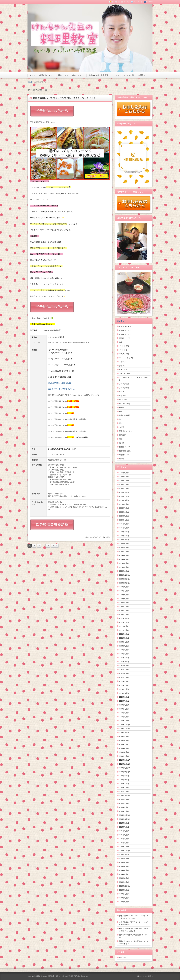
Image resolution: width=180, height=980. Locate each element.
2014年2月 (123, 878)
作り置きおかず (125, 404)
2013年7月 (123, 894)
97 (48, 546)
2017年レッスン (125, 326)
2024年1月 (123, 571)
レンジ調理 (123, 400)
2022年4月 (123, 642)
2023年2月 (123, 610)
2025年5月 (123, 516)
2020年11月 (123, 689)
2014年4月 (123, 870)
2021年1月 (123, 685)
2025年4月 (123, 520)
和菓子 (122, 407)
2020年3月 (123, 713)
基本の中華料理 (125, 415)
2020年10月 (123, 693)
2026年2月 (123, 484)
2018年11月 (123, 776)
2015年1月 (123, 847)
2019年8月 (123, 740)
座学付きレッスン (126, 431)
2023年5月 (123, 599)
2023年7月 (123, 591)
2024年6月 (123, 555)
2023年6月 (123, 595)
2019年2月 (123, 764)
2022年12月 (123, 618)
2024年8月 (123, 547)
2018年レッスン (125, 330)
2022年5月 (123, 638)
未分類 (108, 537)
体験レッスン (63, 75)
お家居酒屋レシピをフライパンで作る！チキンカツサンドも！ (64, 98)
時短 (121, 439)
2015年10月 (123, 819)
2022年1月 (123, 654)
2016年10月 (123, 795)
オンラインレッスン (126, 358)
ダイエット (123, 370)
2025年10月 (123, 500)
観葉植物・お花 (125, 451)
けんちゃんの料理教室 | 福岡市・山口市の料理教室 (56, 976)
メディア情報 (124, 388)
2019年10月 (123, 733)
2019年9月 (123, 736)
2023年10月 (123, 583)
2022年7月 (123, 630)
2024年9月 (123, 544)
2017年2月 (123, 788)
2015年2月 (123, 843)
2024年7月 (123, 551)
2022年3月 (123, 646)
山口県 (122, 427)
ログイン (122, 958)
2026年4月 (123, 477)
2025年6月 (123, 512)
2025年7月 (123, 508)
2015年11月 (123, 815)
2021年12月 (123, 658)
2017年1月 (123, 791)
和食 (121, 411)
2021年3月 (123, 677)
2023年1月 (123, 614)
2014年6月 (123, 866)
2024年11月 (123, 536)
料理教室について (46, 75)
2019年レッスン (125, 334)
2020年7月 (123, 701)
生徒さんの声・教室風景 (98, 75)
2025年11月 (123, 496)
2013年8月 (123, 890)
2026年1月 (123, 488)
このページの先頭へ (145, 976)
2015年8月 (123, 823)
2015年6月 (123, 831)
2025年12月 (123, 492)
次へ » (55, 546)
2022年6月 (123, 634)
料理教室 (122, 435)
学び (121, 419)
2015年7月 (123, 827)
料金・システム (78, 75)
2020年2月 (123, 717)
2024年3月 (123, 563)
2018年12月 (123, 772)
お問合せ (142, 75)
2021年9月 (123, 666)
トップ (32, 75)
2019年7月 (123, 744)
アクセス (116, 75)
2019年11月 (123, 729)
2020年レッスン (125, 338)
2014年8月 (123, 862)
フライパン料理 (125, 374)
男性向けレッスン (126, 447)
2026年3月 (123, 481)
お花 (121, 342)
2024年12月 (123, 532)
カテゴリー (122, 321)
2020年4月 (123, 709)
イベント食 (123, 350)
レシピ (122, 392)
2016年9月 (123, 799)
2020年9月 (123, 697)
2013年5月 (123, 902)
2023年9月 (123, 587)
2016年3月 (123, 803)
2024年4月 (123, 559)
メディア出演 (129, 75)
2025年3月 (123, 524)
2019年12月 (123, 725)
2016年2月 (123, 807)
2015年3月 (123, 839)
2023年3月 (123, 607)
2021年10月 (123, 662)
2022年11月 (123, 622)
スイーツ (122, 362)
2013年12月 (123, 886)
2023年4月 (123, 603)
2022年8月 (123, 626)
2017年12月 (123, 784)
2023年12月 (123, 575)
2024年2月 (123, 567)
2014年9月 (123, 858)
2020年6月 (123, 705)
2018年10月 (123, 780)
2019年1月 (123, 768)
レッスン (122, 396)
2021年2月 (123, 681)
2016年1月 (123, 811)
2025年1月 (123, 528)
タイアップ (123, 366)
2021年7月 (123, 670)
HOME (30, 82)
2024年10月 (123, 540)
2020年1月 (123, 721)
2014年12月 (123, 851)
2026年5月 (123, 473)
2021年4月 (123, 673)
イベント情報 (124, 346)
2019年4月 (123, 756)
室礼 (121, 423)
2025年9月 (123, 504)
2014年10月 (123, 854)
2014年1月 (123, 882)
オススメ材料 (124, 354)
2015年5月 (123, 835)
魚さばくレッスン (126, 455)
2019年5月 (123, 752)
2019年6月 (123, 748)
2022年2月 (123, 650)
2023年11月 (123, 579)
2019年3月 (123, 760)
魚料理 (122, 459)
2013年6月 (123, 898)
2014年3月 (123, 874)
